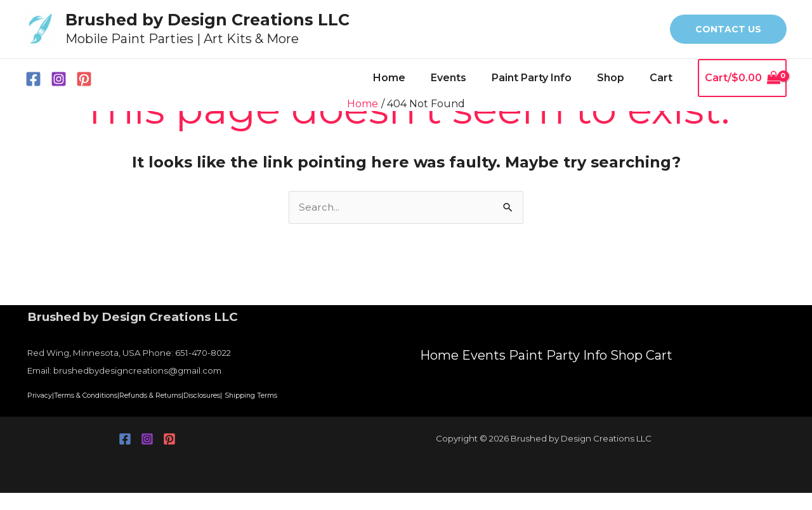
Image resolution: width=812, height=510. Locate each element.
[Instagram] (59, 79)
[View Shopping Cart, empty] (742, 78)
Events (466, 78)
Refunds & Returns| (218, 396)
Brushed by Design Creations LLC (207, 20)
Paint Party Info (544, 78)
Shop (618, 78)
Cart (664, 78)
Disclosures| (298, 396)
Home (412, 78)
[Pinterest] (84, 79)
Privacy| (47, 396)
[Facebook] (33, 79)
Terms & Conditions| (117, 396)
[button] (728, 29)
